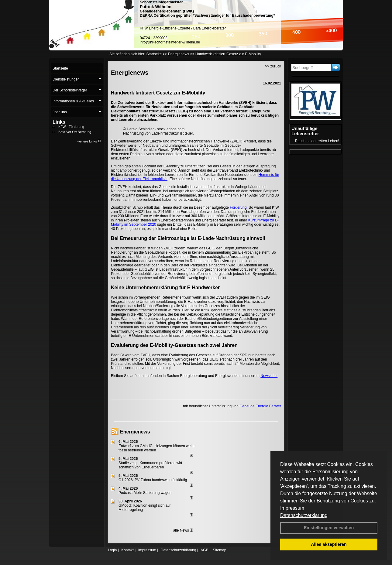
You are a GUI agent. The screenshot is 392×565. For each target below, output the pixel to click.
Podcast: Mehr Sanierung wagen (145, 493)
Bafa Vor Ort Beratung (75, 132)
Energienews (135, 432)
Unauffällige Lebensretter (305, 131)
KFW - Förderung (71, 127)
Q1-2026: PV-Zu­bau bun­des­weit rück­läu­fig (153, 480)
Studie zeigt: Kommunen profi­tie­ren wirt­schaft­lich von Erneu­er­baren (151, 465)
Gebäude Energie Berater (260, 406)
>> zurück (273, 66)
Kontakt (127, 550)
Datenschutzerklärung (304, 515)
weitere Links (89, 141)
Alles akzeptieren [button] (329, 544)
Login (112, 550)
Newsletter (269, 376)
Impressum (292, 508)
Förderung (238, 207)
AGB (204, 550)
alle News (183, 530)
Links (59, 122)
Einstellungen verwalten (329, 528)
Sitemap (219, 550)
